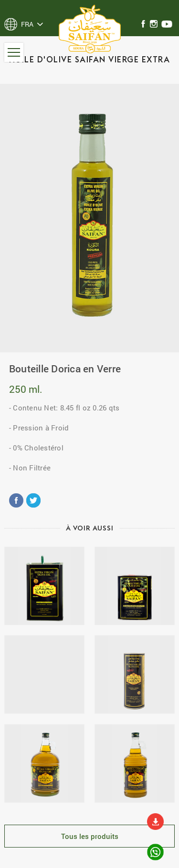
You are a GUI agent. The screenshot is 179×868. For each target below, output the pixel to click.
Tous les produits (90, 836)
